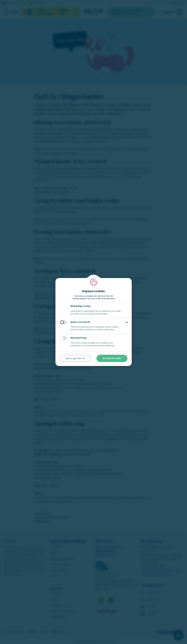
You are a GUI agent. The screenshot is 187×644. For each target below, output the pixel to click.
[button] (127, 322)
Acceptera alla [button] (112, 358)
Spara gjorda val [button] (75, 358)
